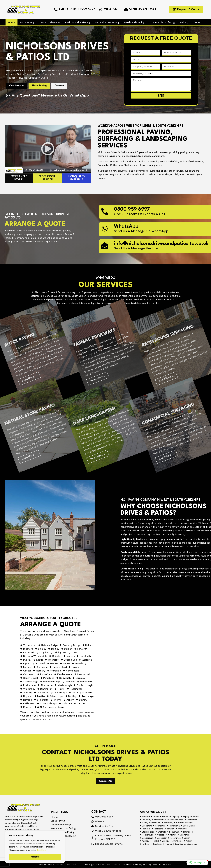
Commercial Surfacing (162, 22)
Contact (198, 22)
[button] (197, 863)
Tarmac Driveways (50, 22)
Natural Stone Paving (107, 22)
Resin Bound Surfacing (78, 22)
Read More (41, 850)
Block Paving (27, 22)
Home (12, 22)
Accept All (35, 857)
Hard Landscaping (134, 22)
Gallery (184, 22)
